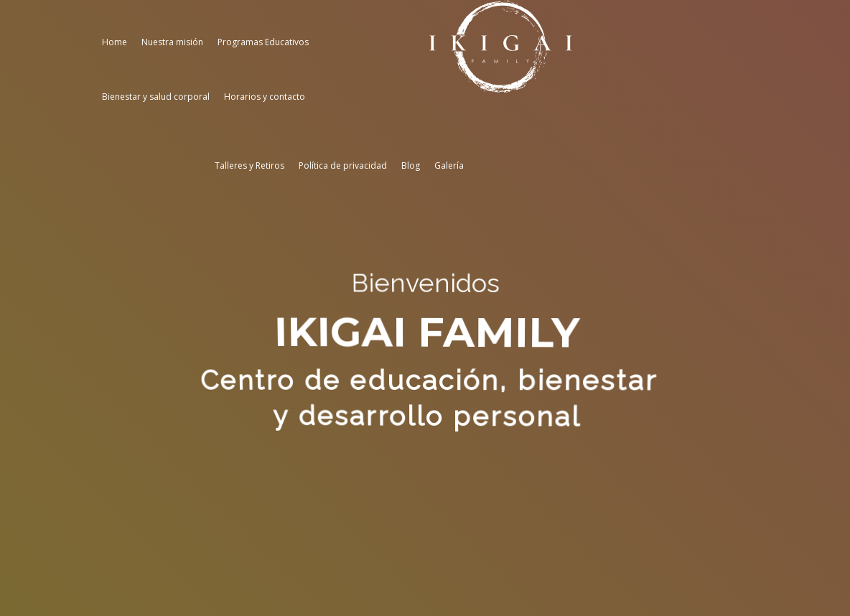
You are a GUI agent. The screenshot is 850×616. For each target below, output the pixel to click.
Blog (411, 165)
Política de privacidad (343, 165)
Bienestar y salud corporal (156, 97)
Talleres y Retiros (249, 165)
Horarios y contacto (265, 97)
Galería (449, 165)
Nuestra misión (172, 42)
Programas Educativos (263, 42)
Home (115, 42)
